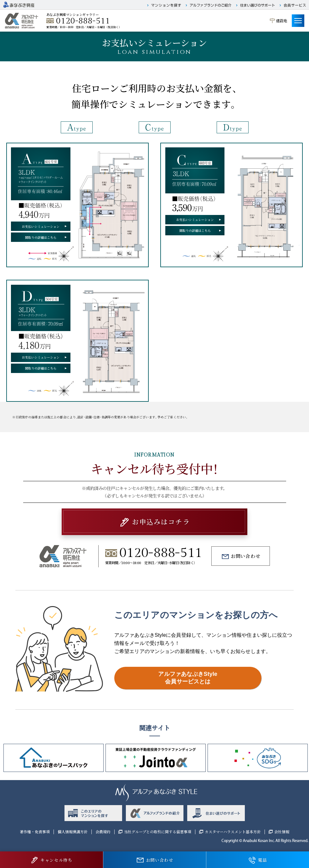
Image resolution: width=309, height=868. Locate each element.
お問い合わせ (246, 556)
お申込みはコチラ (161, 521)
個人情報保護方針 (73, 832)
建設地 (281, 20)
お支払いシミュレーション (41, 226)
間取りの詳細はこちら (41, 237)
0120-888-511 (83, 21)
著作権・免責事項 (35, 832)
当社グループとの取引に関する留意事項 (158, 832)
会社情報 (282, 832)
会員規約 (103, 832)
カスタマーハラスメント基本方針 (233, 832)
